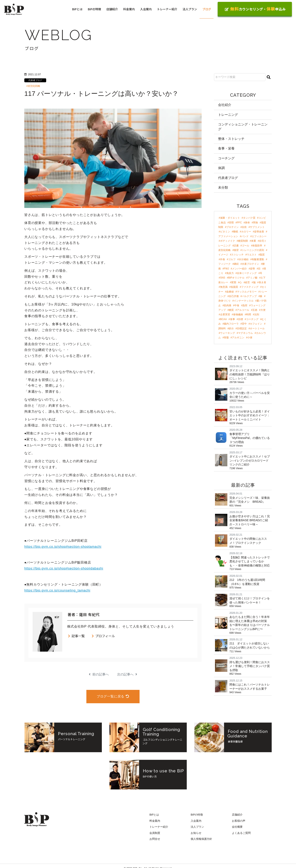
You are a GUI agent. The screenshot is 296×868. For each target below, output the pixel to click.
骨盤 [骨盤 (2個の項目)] (226, 338)
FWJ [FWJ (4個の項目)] (226, 269)
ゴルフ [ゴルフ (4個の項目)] (232, 259)
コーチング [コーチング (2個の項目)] (252, 319)
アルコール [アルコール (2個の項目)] (243, 310)
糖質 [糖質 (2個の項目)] (231, 310)
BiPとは (77, 9)
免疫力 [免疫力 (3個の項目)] (230, 273)
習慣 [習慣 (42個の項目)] (231, 223)
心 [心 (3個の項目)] (241, 282)
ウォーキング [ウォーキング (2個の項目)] (228, 333)
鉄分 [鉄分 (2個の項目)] (231, 328)
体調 (221, 168)
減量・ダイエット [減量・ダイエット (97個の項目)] (230, 218)
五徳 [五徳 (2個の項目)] (255, 310)
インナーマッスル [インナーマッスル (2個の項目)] (244, 301)
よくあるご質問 (241, 833)
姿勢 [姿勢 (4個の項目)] (253, 269)
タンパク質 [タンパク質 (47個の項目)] (249, 218)
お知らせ (196, 833)
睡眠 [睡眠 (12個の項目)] (236, 232)
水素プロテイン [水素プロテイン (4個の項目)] (250, 264)
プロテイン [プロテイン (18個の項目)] (233, 227)
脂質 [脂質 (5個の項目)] (262, 255)
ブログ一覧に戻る (113, 696)
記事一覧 (76, 636)
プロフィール (103, 636)
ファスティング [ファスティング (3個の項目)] (250, 287)
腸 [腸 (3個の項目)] (261, 296)
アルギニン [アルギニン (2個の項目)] (238, 338)
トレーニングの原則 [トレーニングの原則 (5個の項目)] (253, 250)
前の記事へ (99, 674)
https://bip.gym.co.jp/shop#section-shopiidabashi (64, 568)
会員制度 (155, 833)
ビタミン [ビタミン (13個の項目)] (225, 232)
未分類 (223, 187)
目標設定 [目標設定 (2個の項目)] (242, 328)
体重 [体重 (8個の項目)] (254, 241)
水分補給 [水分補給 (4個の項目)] (244, 259)
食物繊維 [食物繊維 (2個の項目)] (238, 314)
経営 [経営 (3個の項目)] (247, 282)
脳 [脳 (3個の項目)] (254, 282)
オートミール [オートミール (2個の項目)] (257, 328)
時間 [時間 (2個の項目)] (249, 314)
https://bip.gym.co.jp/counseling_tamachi (57, 590)
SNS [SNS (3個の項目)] (223, 278)
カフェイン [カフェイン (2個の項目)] (256, 324)
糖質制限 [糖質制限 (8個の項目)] (243, 241)
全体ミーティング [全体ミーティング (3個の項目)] (247, 273)
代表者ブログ (35, 80)
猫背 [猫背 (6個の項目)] (236, 250)
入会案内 (146, 9)
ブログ (207, 9)
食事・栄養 (226, 148)
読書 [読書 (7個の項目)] (236, 246)
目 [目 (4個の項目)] (259, 269)
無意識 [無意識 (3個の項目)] (224, 287)
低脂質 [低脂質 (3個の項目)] (234, 287)
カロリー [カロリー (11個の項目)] (246, 232)
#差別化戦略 (33, 86)
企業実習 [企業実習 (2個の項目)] (225, 314)
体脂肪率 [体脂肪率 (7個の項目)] (257, 246)
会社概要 (237, 827)
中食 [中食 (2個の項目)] (237, 305)
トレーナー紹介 (167, 9)
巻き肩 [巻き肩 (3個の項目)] (262, 282)
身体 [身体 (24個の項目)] (247, 223)
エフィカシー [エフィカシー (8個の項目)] (259, 236)
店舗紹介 (112, 9)
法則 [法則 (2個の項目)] (257, 314)
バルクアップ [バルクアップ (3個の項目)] (249, 296)
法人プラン (190, 9)
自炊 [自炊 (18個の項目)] (244, 227)
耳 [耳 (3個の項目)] (261, 273)
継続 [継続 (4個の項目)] (236, 264)
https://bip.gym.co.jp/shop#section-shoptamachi (63, 547)
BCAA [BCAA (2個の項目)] (224, 319)
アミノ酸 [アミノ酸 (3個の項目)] (253, 278)
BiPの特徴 (94, 9)
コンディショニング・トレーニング (243, 127)
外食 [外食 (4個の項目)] (223, 259)
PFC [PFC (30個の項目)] (239, 223)
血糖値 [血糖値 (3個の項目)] (230, 292)
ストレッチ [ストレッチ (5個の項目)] (237, 255)
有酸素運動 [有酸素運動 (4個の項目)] (258, 259)
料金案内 (129, 9)
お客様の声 (239, 821)
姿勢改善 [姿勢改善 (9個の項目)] (259, 232)
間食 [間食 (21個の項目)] (256, 223)
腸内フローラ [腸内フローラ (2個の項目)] (231, 324)
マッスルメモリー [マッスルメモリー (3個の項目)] (247, 292)
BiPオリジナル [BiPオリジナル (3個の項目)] (237, 278)
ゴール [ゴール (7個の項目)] (245, 246)
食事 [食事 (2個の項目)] (233, 319)
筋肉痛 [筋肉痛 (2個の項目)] (228, 305)
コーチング (226, 158)
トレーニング (228, 115)
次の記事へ (127, 674)
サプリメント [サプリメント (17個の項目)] (257, 227)
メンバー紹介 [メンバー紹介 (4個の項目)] (240, 269)
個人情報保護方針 (201, 839)
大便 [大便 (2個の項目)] (263, 310)
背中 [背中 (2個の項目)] (244, 324)
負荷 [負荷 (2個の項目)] (245, 305)
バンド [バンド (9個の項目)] (245, 236)
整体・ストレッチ (231, 139)
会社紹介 (225, 105)
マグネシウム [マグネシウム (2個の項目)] (245, 333)
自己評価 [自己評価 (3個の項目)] (234, 296)
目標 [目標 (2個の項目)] (241, 319)
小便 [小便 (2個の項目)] (250, 338)
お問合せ (155, 839)
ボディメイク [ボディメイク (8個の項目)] (228, 241)
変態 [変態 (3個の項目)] (234, 282)
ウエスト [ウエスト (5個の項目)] (252, 255)
